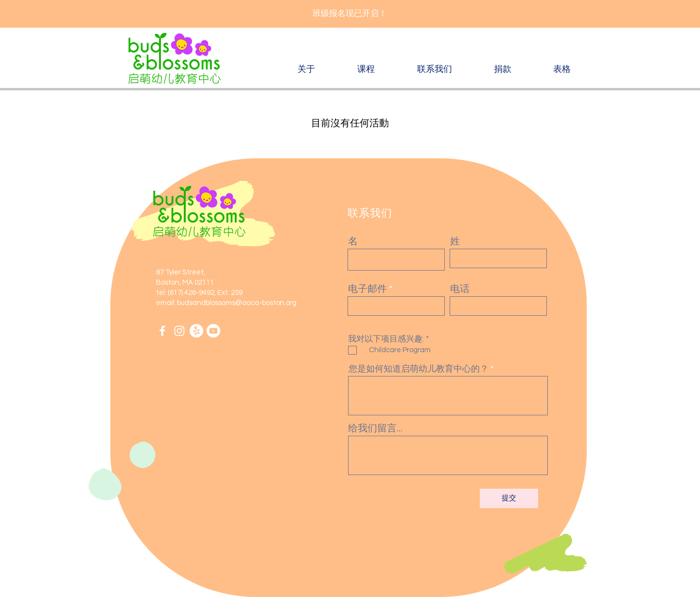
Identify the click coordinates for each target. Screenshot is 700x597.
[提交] (509, 498)
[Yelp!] (196, 331)
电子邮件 (367, 289)
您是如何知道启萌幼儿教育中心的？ (419, 369)
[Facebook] (162, 331)
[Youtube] (213, 331)
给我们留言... (375, 428)
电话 (460, 289)
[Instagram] (179, 331)
